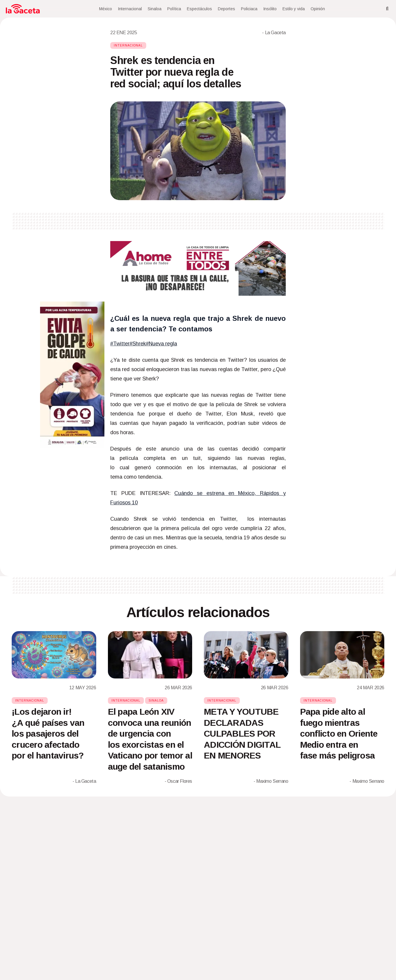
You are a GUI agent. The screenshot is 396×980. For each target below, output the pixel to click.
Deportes (227, 9)
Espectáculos (199, 9)
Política (174, 9)
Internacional (130, 9)
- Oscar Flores (178, 781)
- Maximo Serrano (271, 781)
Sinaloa (155, 9)
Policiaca (249, 9)
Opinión (318, 9)
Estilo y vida (294, 9)
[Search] (387, 9)
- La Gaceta (274, 33)
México (106, 9)
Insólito (270, 9)
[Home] (23, 9)
